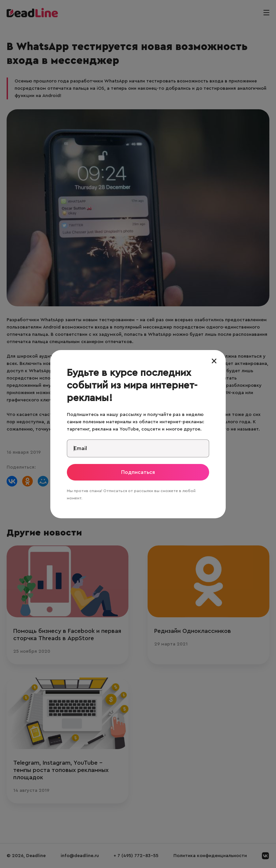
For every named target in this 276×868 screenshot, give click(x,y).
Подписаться (138, 472)
